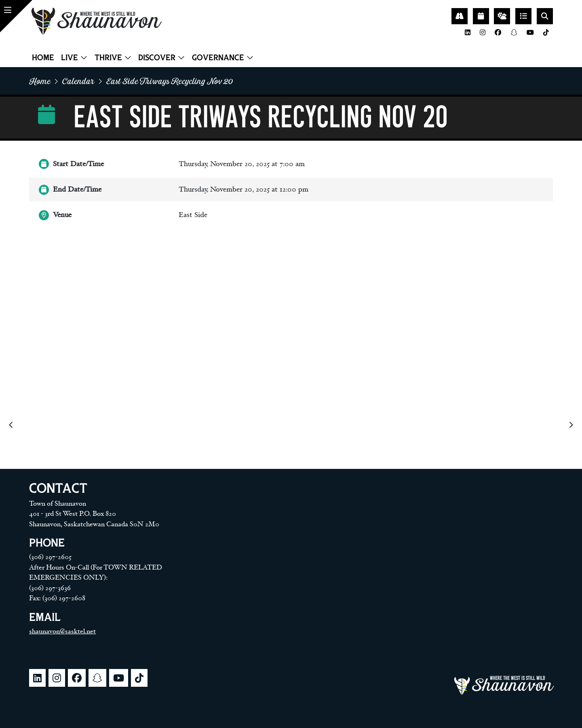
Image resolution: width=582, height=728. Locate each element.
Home (43, 57)
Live (70, 57)
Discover (157, 57)
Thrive (108, 57)
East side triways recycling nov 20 (170, 81)
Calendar (78, 81)
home (40, 81)
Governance (218, 57)
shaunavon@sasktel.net (62, 631)
